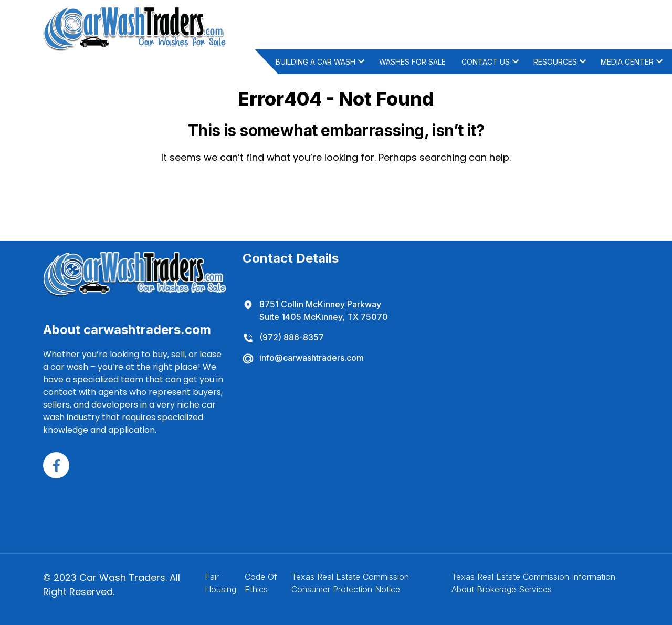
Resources (555, 62)
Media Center (627, 62)
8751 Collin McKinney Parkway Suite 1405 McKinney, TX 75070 (315, 310)
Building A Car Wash (316, 62)
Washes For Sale (412, 62)
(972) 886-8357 (283, 337)
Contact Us (486, 62)
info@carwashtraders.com (303, 358)
